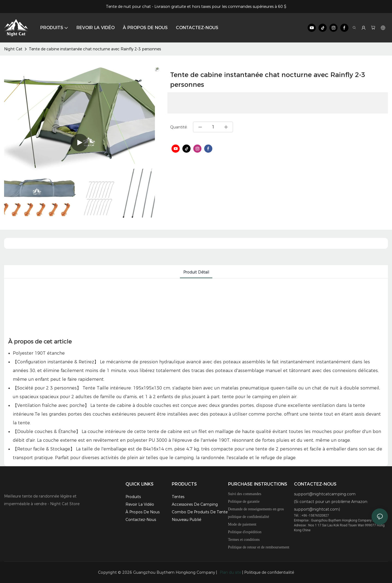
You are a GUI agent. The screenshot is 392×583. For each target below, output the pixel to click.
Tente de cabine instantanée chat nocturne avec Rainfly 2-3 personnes (95, 49)
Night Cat (13, 49)
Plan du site (230, 572)
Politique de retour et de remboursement (259, 547)
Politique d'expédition (245, 532)
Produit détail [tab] (196, 272)
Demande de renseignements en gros (256, 509)
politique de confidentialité (249, 517)
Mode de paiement (242, 524)
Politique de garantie (244, 501)
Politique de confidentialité (269, 572)
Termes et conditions (244, 540)
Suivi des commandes (245, 494)
